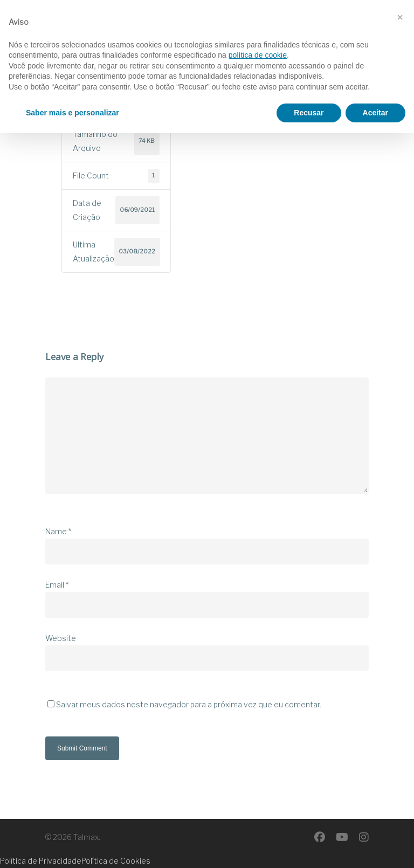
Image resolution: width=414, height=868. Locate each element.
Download (108, 66)
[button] (400, 752)
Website (61, 638)
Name (58, 531)
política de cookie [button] (258, 790)
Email (57, 585)
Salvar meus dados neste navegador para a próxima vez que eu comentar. (189, 704)
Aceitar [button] (375, 847)
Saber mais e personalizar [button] (73, 847)
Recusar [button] (309, 847)
